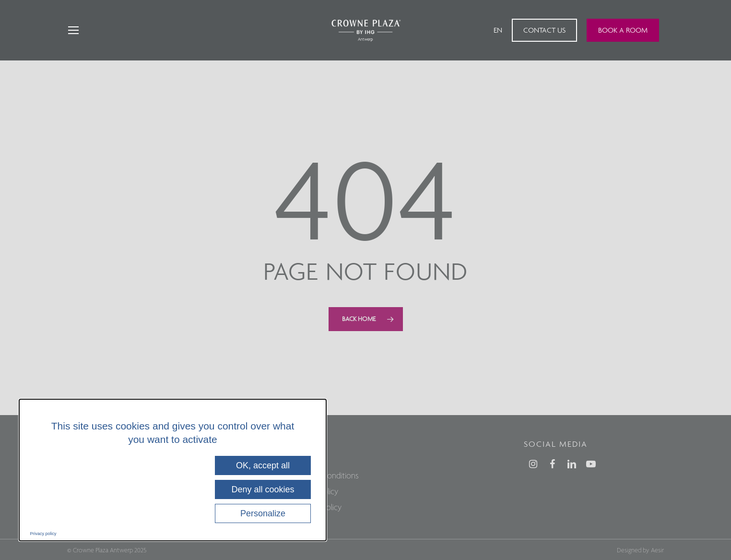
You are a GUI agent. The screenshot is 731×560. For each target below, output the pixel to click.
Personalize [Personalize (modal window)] (263, 513)
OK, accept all (263, 465)
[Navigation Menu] (73, 30)
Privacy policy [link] (43, 534)
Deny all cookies (263, 489)
